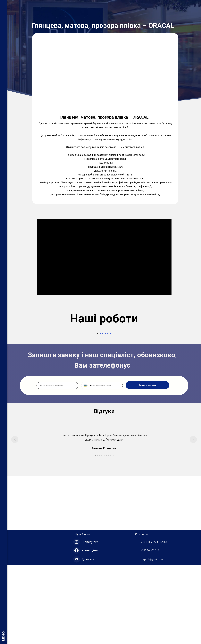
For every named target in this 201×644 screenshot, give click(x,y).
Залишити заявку (147, 464)
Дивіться (88, 638)
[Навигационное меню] (4, 4)
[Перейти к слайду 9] (113, 534)
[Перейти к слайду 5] (108, 412)
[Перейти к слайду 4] (105, 412)
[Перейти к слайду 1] (98, 412)
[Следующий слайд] (189, 369)
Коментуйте (90, 629)
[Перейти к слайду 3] (103, 412)
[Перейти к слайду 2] (100, 412)
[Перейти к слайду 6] (110, 412)
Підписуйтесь (91, 621)
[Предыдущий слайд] (19, 369)
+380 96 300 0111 (151, 629)
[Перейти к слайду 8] (111, 534)
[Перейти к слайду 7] (109, 534)
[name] (57, 464)
